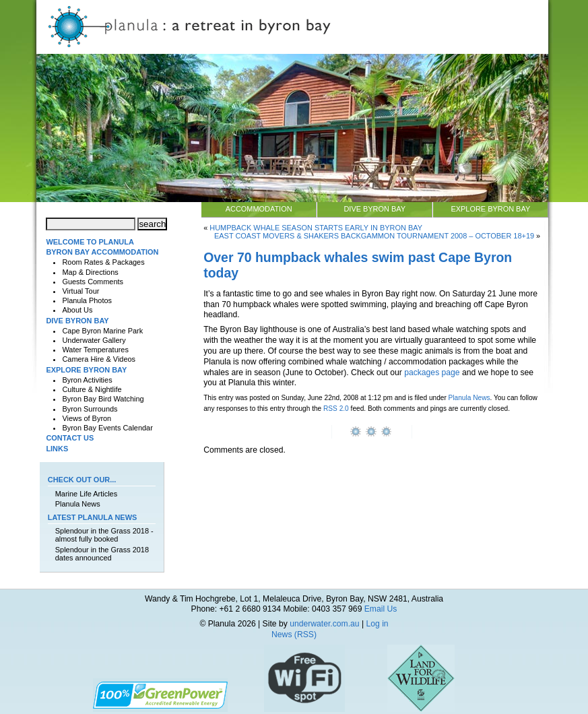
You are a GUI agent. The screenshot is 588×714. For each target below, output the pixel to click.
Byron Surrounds (90, 409)
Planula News (469, 398)
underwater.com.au (324, 624)
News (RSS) (294, 635)
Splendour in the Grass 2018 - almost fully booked (104, 535)
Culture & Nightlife (92, 389)
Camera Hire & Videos (99, 359)
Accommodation (259, 209)
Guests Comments (93, 282)
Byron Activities (87, 380)
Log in (377, 624)
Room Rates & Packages (103, 262)
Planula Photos (87, 300)
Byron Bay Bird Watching (103, 399)
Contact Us (70, 438)
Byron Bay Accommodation (102, 252)
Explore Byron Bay (490, 209)
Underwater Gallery (94, 340)
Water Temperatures (95, 350)
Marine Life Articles (86, 494)
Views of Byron (87, 418)
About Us (77, 310)
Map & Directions (90, 272)
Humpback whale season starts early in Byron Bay (316, 228)
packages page (432, 372)
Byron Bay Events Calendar (107, 428)
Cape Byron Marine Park (102, 331)
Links (57, 449)
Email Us (381, 609)
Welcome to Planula (90, 242)
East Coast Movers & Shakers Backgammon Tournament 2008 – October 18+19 (374, 236)
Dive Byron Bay (374, 209)
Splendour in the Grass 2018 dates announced (102, 554)
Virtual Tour (80, 291)
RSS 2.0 (336, 409)
